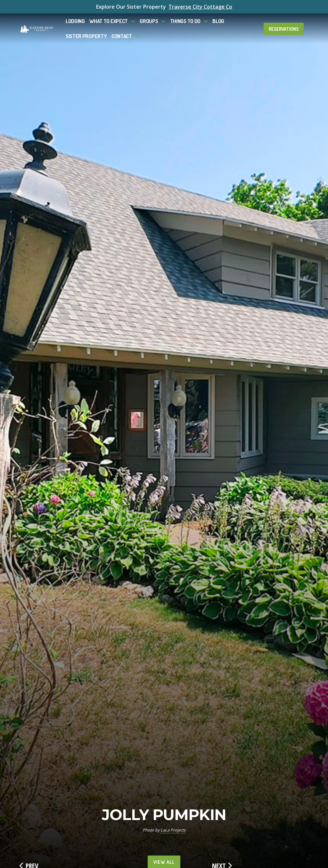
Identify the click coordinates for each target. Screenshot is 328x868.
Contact (122, 36)
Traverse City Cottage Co (200, 7)
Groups (149, 21)
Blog (218, 21)
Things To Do (185, 21)
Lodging (75, 21)
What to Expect (109, 21)
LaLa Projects (173, 830)
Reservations (284, 29)
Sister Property (86, 36)
